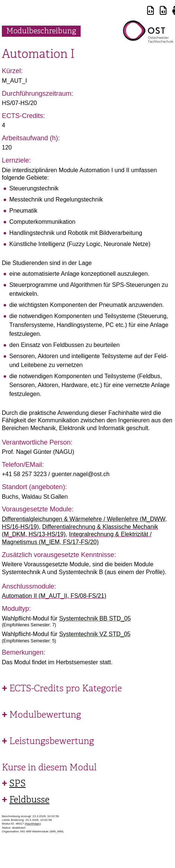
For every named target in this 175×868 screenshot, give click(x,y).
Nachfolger (33, 824)
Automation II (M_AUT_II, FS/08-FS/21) (54, 596)
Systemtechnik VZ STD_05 (95, 634)
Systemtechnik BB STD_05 (95, 618)
